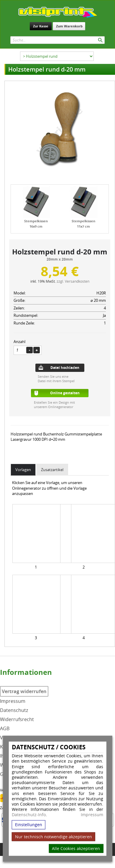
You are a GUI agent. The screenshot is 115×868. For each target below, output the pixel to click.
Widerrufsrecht (17, 719)
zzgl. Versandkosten (73, 281)
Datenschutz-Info (29, 815)
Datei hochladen (65, 368)
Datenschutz (14, 710)
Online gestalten (65, 393)
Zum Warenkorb (69, 26)
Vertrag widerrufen (24, 691)
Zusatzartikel (52, 470)
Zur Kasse (41, 26)
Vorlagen (23, 470)
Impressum (92, 815)
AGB (5, 729)
